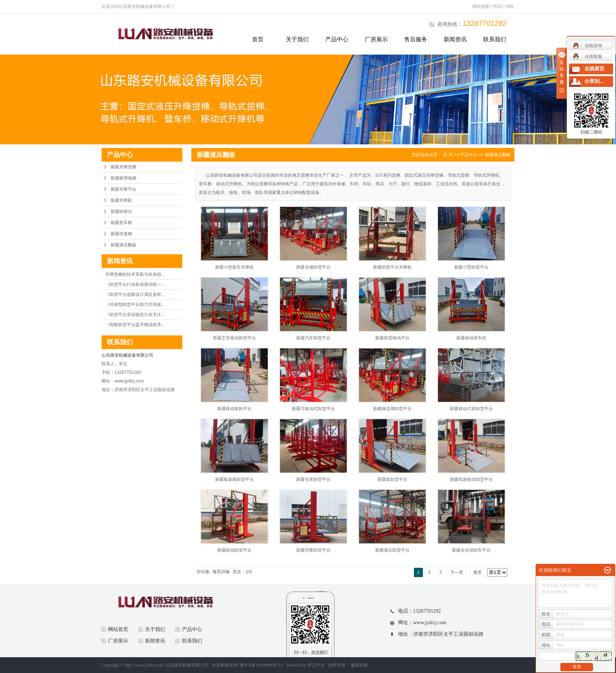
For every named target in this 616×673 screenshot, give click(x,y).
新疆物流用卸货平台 (392, 409)
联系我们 (495, 39)
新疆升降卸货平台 (313, 550)
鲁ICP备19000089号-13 (262, 665)
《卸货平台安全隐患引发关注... (135, 315)
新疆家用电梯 (123, 178)
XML (510, 6)
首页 (258, 39)
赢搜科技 (359, 665)
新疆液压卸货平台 (392, 550)
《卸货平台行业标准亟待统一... (135, 284)
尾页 (477, 572)
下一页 (457, 572)
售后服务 (416, 39)
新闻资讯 (455, 39)
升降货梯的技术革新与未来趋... (135, 274)
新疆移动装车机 (471, 338)
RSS (498, 6)
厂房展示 (376, 39)
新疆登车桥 (121, 223)
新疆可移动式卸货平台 (313, 409)
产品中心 (337, 39)
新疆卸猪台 (121, 212)
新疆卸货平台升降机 (392, 267)
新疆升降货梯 (123, 167)
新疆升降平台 (123, 189)
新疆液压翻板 (123, 245)
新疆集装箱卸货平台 (234, 479)
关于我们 (297, 39)
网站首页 (118, 629)
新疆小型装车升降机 (234, 267)
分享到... (594, 81)
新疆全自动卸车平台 (471, 550)
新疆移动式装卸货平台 (471, 409)
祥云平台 (316, 665)
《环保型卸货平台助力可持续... (135, 305)
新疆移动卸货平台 (234, 550)
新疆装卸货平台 (392, 479)
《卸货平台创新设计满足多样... (135, 294)
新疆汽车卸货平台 (313, 338)
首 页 (448, 155)
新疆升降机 (121, 200)
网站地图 (482, 6)
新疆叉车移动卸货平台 (234, 338)
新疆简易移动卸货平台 (471, 479)
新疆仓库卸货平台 (313, 479)
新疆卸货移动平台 (392, 338)
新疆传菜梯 (121, 234)
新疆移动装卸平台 (234, 409)
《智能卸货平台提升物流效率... (135, 325)
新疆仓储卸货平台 (313, 267)
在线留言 (594, 69)
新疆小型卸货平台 (471, 267)
